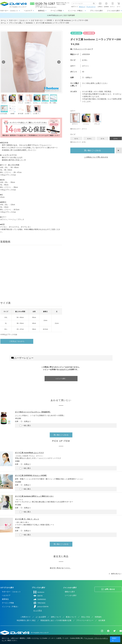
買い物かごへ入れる (92, 150)
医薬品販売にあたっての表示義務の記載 (56, 620)
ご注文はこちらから (17, 341)
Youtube (121, 631)
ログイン (112, 7)
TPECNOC (39, 603)
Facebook (108, 631)
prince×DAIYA (41, 607)
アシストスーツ (91, 7)
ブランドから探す (96, 11)
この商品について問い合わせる (96, 157)
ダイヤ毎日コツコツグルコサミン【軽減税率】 (33, 412)
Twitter (114, 631)
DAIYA (38, 596)
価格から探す (70, 592)
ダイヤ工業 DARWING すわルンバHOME (31, 475)
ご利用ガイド (26, 617)
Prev (4, 62)
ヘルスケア (6, 595)
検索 (95, 4)
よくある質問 (41, 617)
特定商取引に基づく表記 (26, 620)
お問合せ (100, 7)
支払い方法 (86, 617)
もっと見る (38, 610)
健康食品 (5, 599)
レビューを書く (61, 379)
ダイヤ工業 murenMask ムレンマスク (29, 453)
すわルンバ (82, 7)
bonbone (39, 592)
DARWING (40, 599)
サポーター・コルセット (11, 592)
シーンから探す (71, 595)
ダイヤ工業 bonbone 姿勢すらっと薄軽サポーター (34, 496)
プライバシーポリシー (85, 620)
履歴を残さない (116, 574)
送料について (56, 617)
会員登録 (106, 7)
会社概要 (102, 620)
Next (59, 62)
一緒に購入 (25, 426)
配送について (71, 617)
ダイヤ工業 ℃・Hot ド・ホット (27, 519)
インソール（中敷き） (11, 607)
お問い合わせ (110, 589)
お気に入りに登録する (119, 150)
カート (119, 7)
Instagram (102, 631)
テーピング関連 (8, 603)
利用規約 (98, 617)
